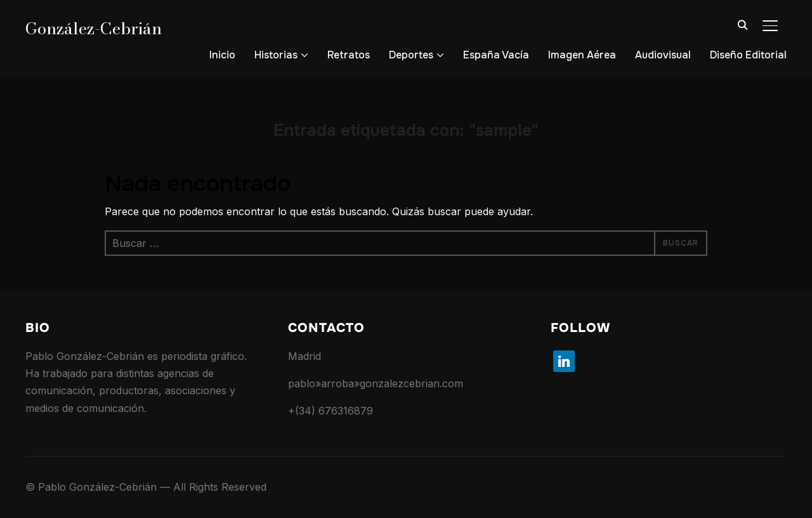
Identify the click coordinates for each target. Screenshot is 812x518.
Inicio (222, 55)
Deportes (411, 55)
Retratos (349, 55)
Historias (276, 55)
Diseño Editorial (748, 55)
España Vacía (496, 55)
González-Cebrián (94, 28)
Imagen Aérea (582, 55)
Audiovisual (663, 55)
